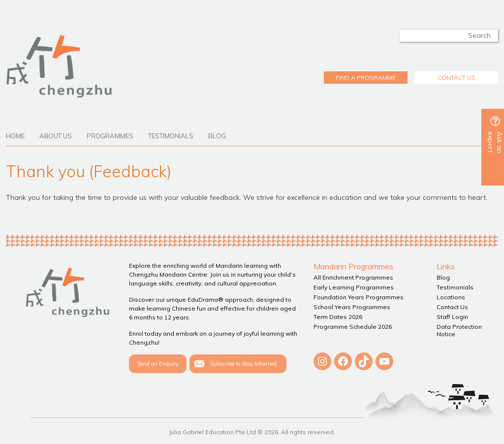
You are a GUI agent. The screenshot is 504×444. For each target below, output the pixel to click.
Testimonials (171, 136)
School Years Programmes (352, 307)
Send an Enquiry (158, 364)
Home (15, 136)
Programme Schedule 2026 (353, 327)
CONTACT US (457, 78)
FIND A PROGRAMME (366, 78)
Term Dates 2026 (338, 317)
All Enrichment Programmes (353, 277)
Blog (217, 136)
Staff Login (452, 317)
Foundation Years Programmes (359, 297)
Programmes (110, 136)
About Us (56, 136)
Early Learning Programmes (354, 287)
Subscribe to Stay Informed (243, 364)
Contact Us (452, 307)
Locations (451, 297)
